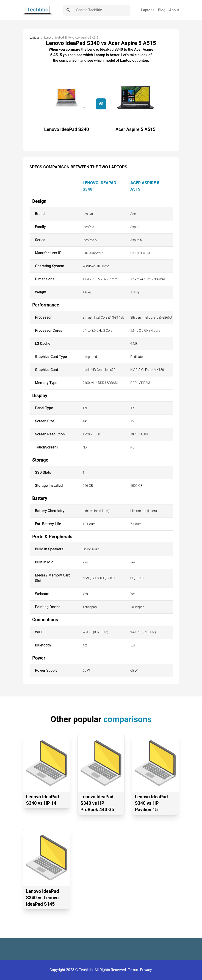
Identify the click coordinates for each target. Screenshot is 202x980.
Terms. (134, 970)
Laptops (148, 10)
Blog (162, 10)
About (174, 10)
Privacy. (146, 970)
